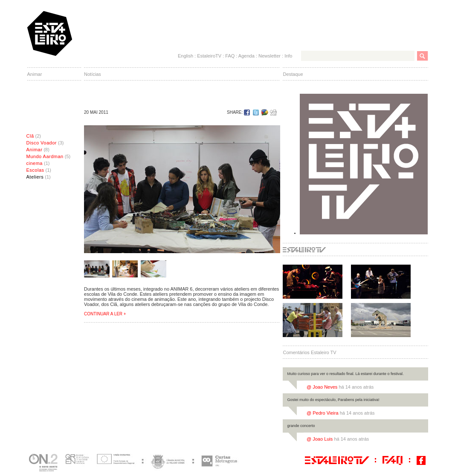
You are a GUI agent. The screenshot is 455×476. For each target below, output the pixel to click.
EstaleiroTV (209, 56)
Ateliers (35, 177)
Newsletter (270, 56)
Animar (35, 150)
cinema (35, 163)
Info (288, 56)
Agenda (246, 56)
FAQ (230, 56)
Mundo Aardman (45, 156)
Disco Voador (42, 143)
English (185, 56)
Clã (30, 136)
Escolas (35, 170)
